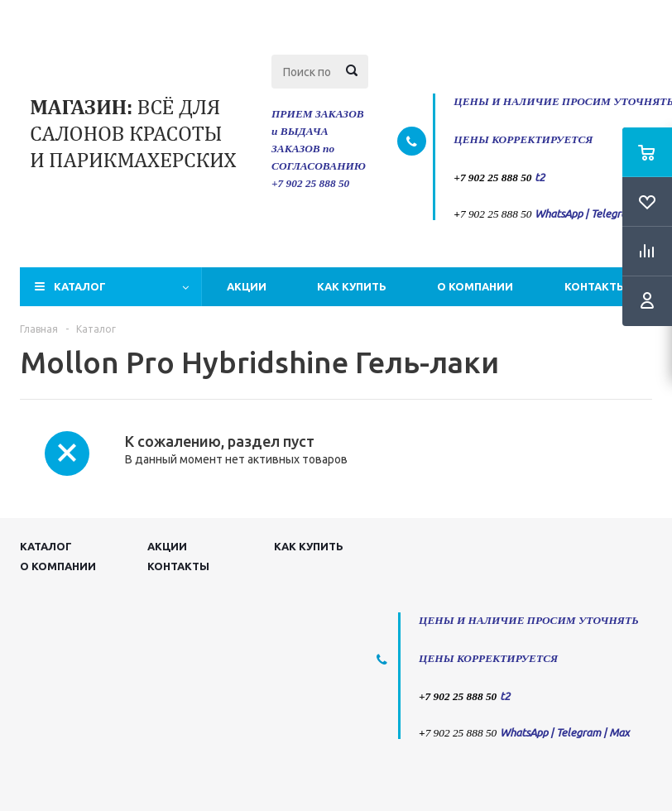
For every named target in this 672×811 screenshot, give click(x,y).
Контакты (595, 286)
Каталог (80, 286)
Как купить (352, 286)
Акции (247, 286)
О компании (475, 286)
